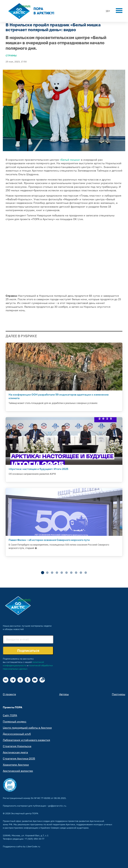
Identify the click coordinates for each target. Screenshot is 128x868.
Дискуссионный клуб (17, 734)
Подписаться (28, 651)
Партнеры (119, 694)
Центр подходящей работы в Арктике (27, 728)
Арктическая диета (15, 752)
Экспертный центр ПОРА (25, 813)
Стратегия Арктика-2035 (19, 758)
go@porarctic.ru (57, 806)
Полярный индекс (15, 721)
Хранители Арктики (16, 765)
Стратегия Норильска (17, 746)
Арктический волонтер (18, 771)
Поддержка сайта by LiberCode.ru (21, 846)
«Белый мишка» (70, 160)
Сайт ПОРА (10, 715)
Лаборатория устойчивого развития (26, 740)
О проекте (9, 694)
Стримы (11, 55)
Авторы (64, 694)
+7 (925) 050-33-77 (34, 839)
